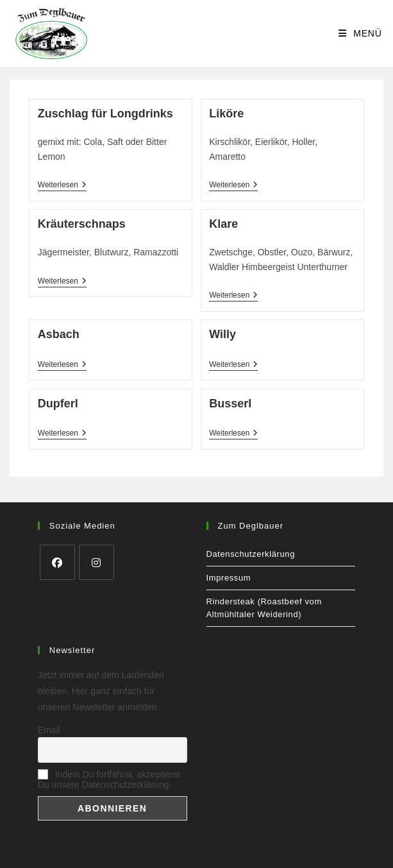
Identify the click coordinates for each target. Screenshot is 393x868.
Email (49, 730)
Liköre (226, 114)
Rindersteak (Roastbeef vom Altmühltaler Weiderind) (264, 608)
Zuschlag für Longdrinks (105, 114)
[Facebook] (57, 562)
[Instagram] (96, 562)
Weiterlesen (62, 186)
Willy (222, 334)
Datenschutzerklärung (251, 554)
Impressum (229, 578)
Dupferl (58, 404)
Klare (223, 224)
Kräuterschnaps (82, 224)
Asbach (59, 334)
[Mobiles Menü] (360, 33)
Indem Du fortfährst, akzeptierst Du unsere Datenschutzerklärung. (109, 779)
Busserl (230, 404)
